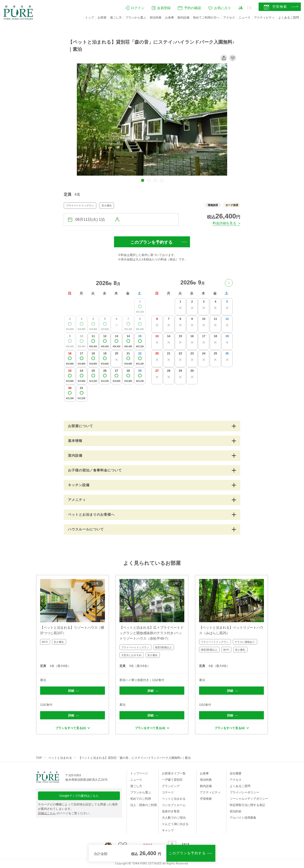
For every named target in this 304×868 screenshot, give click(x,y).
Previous (42, 601)
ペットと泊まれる (60, 758)
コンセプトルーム (174, 805)
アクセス (229, 17)
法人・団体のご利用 (144, 805)
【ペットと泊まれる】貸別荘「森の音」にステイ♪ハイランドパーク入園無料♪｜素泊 (134, 758)
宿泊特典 (156, 17)
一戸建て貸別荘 (172, 780)
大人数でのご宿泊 (174, 818)
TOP (39, 758)
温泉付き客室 (171, 811)
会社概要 (236, 773)
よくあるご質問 (289, 17)
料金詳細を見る (224, 223)
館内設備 (183, 17)
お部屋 (102, 17)
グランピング (171, 786)
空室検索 (206, 799)
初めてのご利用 (141, 799)
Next (103, 601)
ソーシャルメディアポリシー (249, 799)
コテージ (168, 792)
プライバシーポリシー (244, 792)
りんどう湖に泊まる (175, 824)
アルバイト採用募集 (243, 818)
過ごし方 (116, 17)
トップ (90, 17)
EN (249, 8)
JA (240, 8)
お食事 (170, 17)
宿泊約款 (236, 811)
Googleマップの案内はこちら (79, 796)
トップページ (139, 773)
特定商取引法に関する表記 (247, 805)
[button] (143, 180)
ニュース (244, 17)
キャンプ (168, 830)
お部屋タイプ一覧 (174, 773)
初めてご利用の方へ (206, 17)
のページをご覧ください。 (65, 813)
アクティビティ (264, 17)
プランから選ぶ (136, 17)
